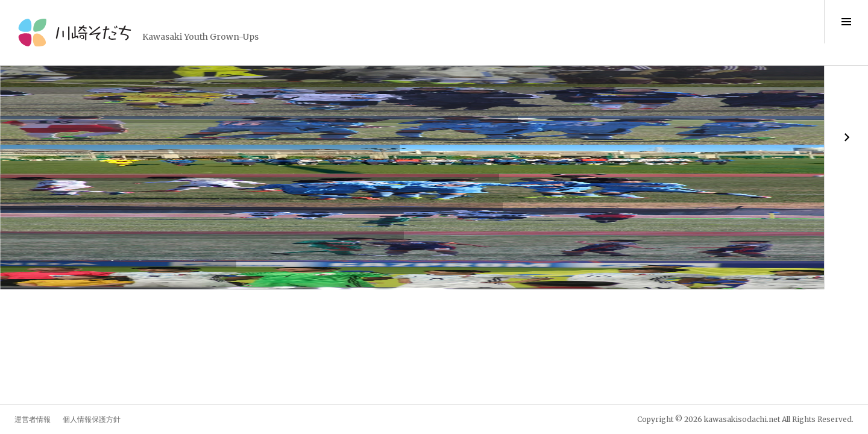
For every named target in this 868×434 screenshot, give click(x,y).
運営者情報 (33, 419)
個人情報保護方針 (92, 419)
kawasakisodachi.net (742, 419)
